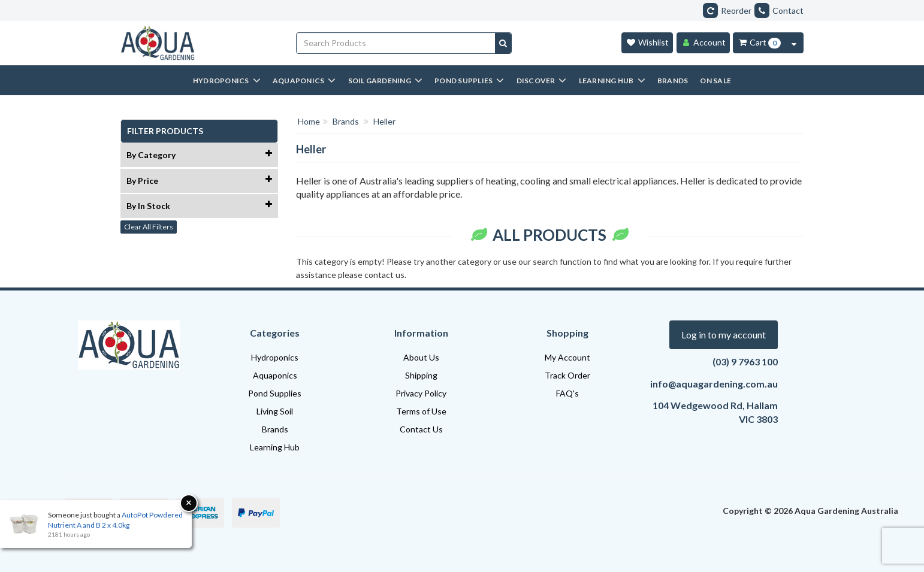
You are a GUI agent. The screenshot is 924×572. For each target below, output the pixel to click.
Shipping (421, 375)
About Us (421, 357)
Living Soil (275, 411)
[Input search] (396, 43)
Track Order (567, 375)
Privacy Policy (421, 393)
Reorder (727, 10)
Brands (275, 429)
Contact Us (421, 429)
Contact (779, 10)
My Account (567, 357)
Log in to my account (724, 335)
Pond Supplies (275, 393)
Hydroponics (275, 357)
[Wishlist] (647, 43)
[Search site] (503, 43)
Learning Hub (275, 447)
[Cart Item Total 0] (759, 43)
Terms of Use (421, 411)
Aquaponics (275, 375)
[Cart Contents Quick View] (794, 43)
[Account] (703, 43)
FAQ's (567, 393)
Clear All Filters (149, 227)
